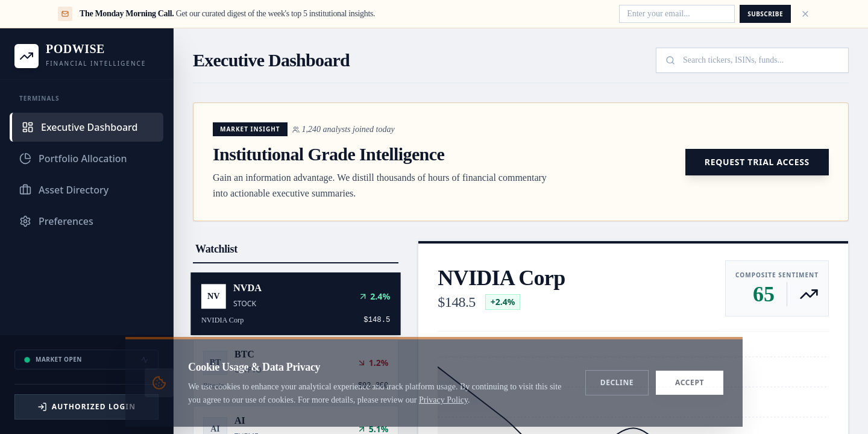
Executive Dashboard (80, 127)
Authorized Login (86, 407)
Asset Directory (64, 190)
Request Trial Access (757, 162)
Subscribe (765, 14)
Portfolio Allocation (73, 159)
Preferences (56, 221)
